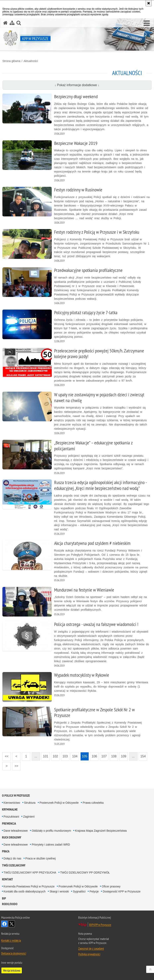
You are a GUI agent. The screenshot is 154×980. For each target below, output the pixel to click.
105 (85, 756)
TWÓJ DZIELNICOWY (14, 865)
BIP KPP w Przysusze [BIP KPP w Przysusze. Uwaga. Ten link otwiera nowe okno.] (100, 925)
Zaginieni (29, 817)
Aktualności (31, 61)
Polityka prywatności (89, 954)
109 (124, 756)
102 (55, 756)
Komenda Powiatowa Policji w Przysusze (29, 886)
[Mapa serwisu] (12, 23)
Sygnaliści (79, 891)
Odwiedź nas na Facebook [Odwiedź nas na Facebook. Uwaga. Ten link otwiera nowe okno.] (4, 924)
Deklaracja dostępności (14, 953)
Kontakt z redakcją (11, 940)
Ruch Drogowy (12, 837)
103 (65, 756)
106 (94, 756)
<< (5, 755)
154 (143, 756)
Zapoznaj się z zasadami (91, 948)
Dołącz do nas (13, 858)
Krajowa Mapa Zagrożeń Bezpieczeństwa (101, 831)
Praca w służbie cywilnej (40, 858)
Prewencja (9, 824)
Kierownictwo (12, 803)
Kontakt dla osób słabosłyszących (25, 891)
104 (75, 756)
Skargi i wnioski (59, 891)
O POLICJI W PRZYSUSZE (16, 796)
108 (114, 756)
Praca (6, 851)
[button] (147, 23)
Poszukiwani (11, 817)
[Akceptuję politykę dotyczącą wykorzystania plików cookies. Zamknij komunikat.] (149, 3)
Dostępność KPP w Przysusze (122, 891)
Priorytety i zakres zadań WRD (51, 845)
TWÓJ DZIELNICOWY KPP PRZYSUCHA (30, 873)
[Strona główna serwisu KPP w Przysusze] (5, 23)
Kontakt (8, 879)
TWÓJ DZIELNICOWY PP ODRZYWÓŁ (85, 873)
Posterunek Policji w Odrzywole (59, 803)
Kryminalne (10, 809)
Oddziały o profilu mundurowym (51, 831)
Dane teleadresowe (16, 831)
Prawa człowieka (93, 803)
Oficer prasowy (111, 886)
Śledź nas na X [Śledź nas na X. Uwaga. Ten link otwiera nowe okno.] (12, 924)
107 (104, 756)
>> (15, 765)
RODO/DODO (10, 904)
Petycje (94, 891)
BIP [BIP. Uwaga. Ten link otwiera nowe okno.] (4, 898)
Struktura (30, 803)
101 (46, 756)
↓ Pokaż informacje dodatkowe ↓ (77, 85)
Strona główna (11, 61)
